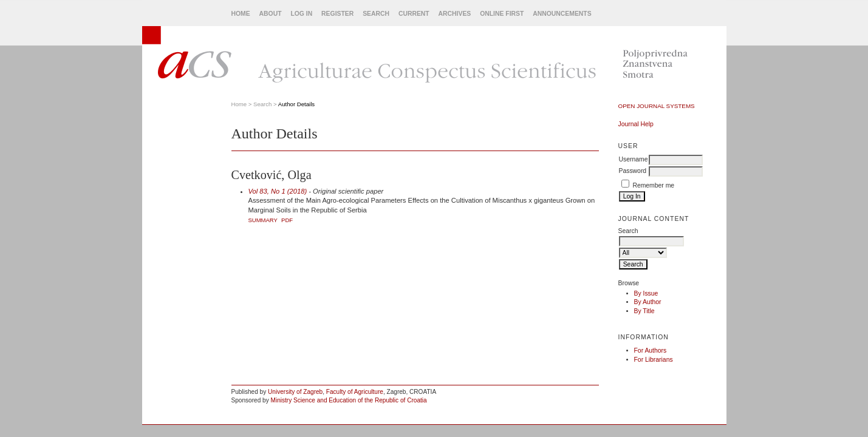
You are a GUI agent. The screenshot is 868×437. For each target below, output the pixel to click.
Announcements (562, 14)
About (271, 14)
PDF (287, 220)
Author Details (296, 104)
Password (633, 171)
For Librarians (654, 360)
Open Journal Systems (657, 106)
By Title (644, 311)
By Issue (646, 293)
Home (241, 14)
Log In (301, 14)
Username (634, 159)
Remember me (653, 185)
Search (376, 14)
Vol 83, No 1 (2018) (278, 191)
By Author (648, 302)
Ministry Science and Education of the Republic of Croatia (349, 400)
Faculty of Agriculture (355, 392)
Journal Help (636, 124)
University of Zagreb (295, 392)
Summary (263, 220)
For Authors (651, 351)
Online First (502, 14)
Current (414, 14)
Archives (455, 14)
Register (337, 14)
